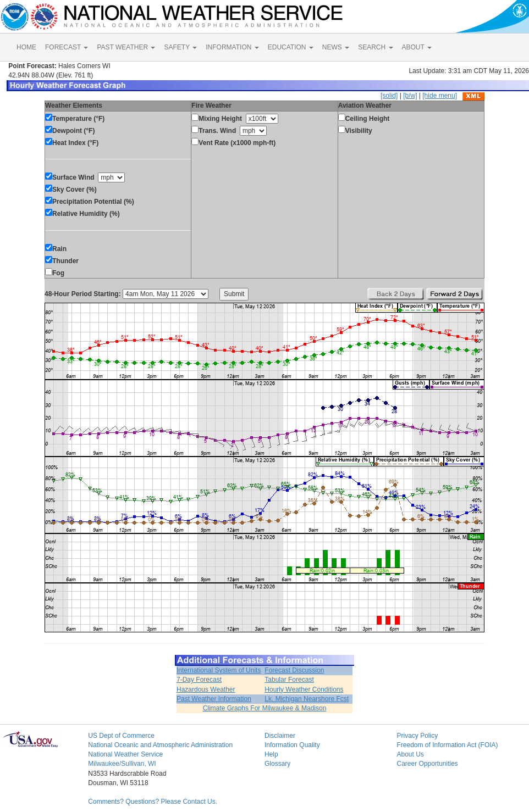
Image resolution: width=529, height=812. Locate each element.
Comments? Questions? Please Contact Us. (153, 802)
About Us (410, 754)
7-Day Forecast (199, 680)
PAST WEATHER (126, 47)
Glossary (277, 764)
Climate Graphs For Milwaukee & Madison (265, 708)
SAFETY (180, 47)
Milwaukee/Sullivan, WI (122, 764)
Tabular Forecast (289, 680)
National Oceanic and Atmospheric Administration (160, 745)
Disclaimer (280, 736)
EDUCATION (291, 47)
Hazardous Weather (206, 689)
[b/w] (410, 96)
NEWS (336, 47)
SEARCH (375, 47)
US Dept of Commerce (121, 736)
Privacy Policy (417, 736)
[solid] (389, 96)
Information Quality (292, 745)
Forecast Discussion (294, 670)
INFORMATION (232, 47)
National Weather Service (125, 754)
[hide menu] (440, 96)
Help (271, 754)
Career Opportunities (427, 764)
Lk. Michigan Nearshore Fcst (307, 699)
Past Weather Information (214, 699)
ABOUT (417, 47)
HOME (26, 47)
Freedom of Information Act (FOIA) (447, 745)
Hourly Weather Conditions (304, 689)
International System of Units (219, 670)
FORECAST (67, 47)
